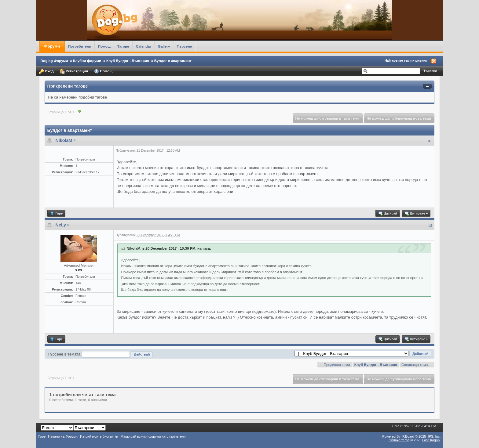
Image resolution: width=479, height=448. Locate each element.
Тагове (123, 46)
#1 (430, 141)
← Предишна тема (335, 365)
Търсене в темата (64, 354)
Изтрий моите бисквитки (99, 436)
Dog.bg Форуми (54, 61)
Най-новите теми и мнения (406, 60)
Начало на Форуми (63, 436)
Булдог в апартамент (173, 61)
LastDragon (431, 440)
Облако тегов (399, 440)
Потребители (80, 46)
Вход (46, 71)
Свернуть (427, 87)
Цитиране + (416, 213)
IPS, (434, 436)
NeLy (61, 225)
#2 (430, 226)
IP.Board (408, 436)
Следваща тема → (417, 365)
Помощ (104, 46)
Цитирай (388, 213)
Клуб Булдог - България (128, 61)
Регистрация (74, 71)
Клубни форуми (87, 61)
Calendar (144, 46)
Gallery (164, 46)
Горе (56, 213)
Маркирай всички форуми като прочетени (153, 436)
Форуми (52, 46)
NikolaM (64, 140)
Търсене (185, 46)
